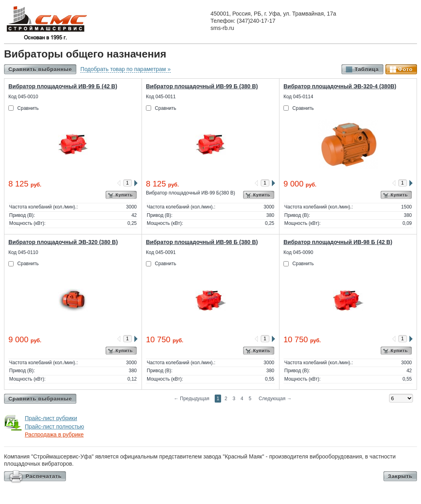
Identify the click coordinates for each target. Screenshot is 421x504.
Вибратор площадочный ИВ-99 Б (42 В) (63, 86)
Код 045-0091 (161, 252)
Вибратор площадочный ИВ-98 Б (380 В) (202, 242)
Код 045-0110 (23, 252)
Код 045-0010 (23, 97)
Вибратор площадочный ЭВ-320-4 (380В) (340, 86)
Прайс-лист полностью (54, 427)
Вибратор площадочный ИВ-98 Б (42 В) (338, 242)
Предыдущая (192, 399)
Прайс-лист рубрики (51, 418)
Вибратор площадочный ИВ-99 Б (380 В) (202, 86)
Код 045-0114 (298, 97)
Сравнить (28, 108)
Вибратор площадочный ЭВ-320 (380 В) (63, 242)
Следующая (275, 399)
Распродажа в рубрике (54, 435)
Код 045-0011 (161, 97)
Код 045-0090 (298, 252)
